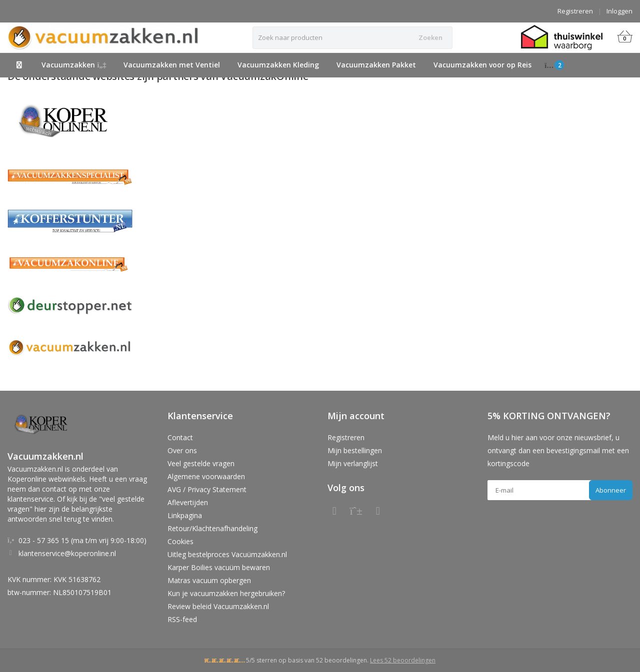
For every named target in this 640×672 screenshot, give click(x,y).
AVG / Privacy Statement (207, 489)
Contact (180, 437)
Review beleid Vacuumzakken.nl (218, 606)
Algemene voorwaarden (206, 476)
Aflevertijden (188, 502)
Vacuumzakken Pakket (376, 65)
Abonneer (611, 490)
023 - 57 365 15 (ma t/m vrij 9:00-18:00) (82, 540)
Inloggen (619, 11)
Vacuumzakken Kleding (278, 65)
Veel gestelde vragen (201, 463)
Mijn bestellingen (355, 450)
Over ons (182, 450)
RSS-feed (182, 619)
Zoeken (430, 37)
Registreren (575, 11)
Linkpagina (185, 515)
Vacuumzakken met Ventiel (172, 65)
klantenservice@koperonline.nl (67, 553)
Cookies (180, 541)
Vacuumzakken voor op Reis (482, 65)
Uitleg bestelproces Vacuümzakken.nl (227, 554)
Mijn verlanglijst (353, 463)
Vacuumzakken (74, 65)
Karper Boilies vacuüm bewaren (219, 567)
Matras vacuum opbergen (209, 580)
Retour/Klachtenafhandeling (212, 528)
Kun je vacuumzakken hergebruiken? (226, 593)
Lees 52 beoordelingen (403, 660)
